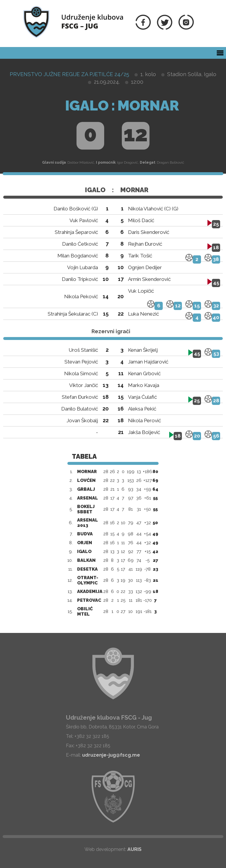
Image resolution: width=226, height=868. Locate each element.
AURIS (134, 849)
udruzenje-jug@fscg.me (111, 755)
